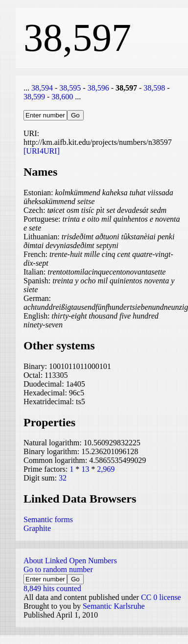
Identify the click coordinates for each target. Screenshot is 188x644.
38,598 (154, 88)
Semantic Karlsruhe (114, 606)
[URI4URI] (42, 151)
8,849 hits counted (52, 588)
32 (63, 478)
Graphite (37, 528)
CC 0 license (161, 597)
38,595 (70, 88)
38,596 (98, 88)
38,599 (34, 97)
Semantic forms (48, 519)
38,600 (62, 97)
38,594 (42, 88)
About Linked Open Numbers (70, 561)
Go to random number (58, 569)
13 (85, 469)
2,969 (106, 469)
